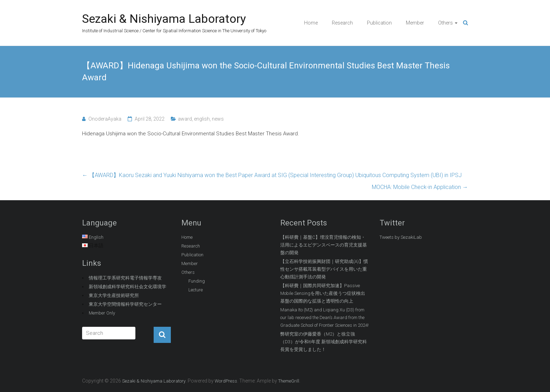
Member (415, 23)
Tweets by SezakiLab (401, 237)
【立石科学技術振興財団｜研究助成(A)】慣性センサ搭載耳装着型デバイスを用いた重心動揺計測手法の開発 (324, 269)
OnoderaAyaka (105, 119)
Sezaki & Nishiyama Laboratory (164, 19)
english (202, 119)
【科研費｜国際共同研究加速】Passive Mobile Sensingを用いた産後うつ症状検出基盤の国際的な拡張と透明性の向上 (323, 293)
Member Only (102, 313)
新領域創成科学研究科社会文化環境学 (128, 287)
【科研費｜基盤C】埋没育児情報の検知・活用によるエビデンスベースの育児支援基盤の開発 (324, 245)
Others (445, 23)
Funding (197, 281)
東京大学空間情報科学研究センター (125, 304)
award (185, 119)
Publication (379, 23)
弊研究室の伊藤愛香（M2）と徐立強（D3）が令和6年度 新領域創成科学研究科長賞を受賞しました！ (324, 342)
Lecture (196, 290)
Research (342, 23)
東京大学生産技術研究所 (114, 295)
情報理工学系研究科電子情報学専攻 (125, 278)
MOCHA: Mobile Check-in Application (420, 187)
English (96, 237)
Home (311, 23)
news (218, 119)
